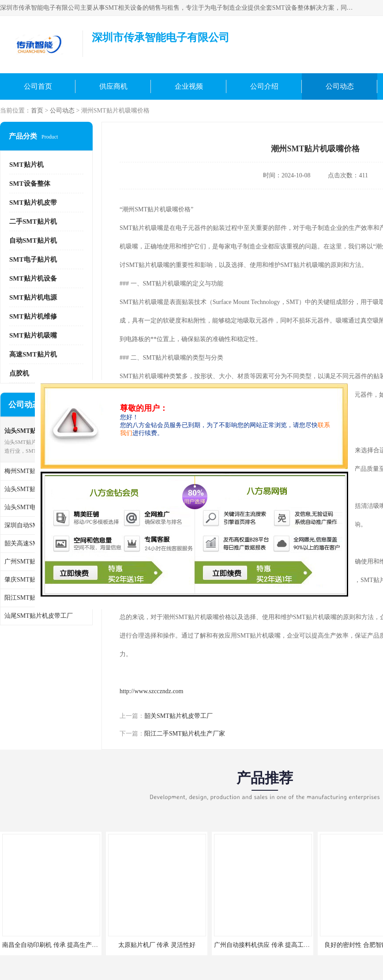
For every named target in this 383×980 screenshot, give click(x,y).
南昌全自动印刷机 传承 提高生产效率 (53, 945)
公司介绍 (264, 86)
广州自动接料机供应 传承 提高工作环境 (268, 945)
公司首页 (38, 86)
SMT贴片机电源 (33, 297)
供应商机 (113, 86)
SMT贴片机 (26, 165)
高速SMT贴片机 (33, 354)
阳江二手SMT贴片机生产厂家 (185, 734)
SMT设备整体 (30, 184)
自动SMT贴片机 (33, 240)
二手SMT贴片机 (33, 222)
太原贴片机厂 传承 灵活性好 (157, 945)
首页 (37, 111)
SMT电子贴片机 (33, 259)
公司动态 (340, 86)
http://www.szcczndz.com (152, 691)
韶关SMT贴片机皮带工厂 (178, 716)
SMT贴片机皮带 (33, 203)
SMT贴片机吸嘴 (33, 335)
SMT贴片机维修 (33, 316)
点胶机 (19, 373)
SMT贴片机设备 (33, 278)
